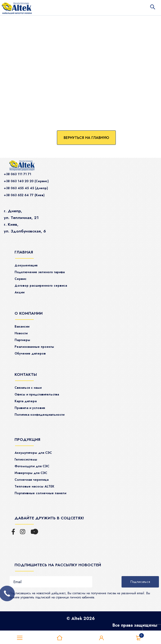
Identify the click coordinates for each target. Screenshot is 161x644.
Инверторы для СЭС (31, 473)
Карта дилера (26, 401)
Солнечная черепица (32, 480)
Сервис (21, 279)
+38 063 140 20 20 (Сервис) (26, 181)
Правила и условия (30, 408)
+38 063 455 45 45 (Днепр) (26, 188)
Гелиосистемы (26, 459)
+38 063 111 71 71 (18, 174)
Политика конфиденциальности (39, 415)
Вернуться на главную (86, 138)
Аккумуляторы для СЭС (33, 453)
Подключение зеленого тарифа (40, 272)
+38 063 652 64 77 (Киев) (24, 195)
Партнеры (22, 340)
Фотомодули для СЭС (32, 466)
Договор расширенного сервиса (41, 286)
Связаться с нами (28, 388)
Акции (19, 292)
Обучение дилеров (30, 353)
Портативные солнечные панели (40, 493)
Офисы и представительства (37, 394)
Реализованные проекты (34, 347)
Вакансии (22, 327)
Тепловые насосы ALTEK (34, 486)
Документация (26, 265)
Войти (102, 638)
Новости (21, 333)
